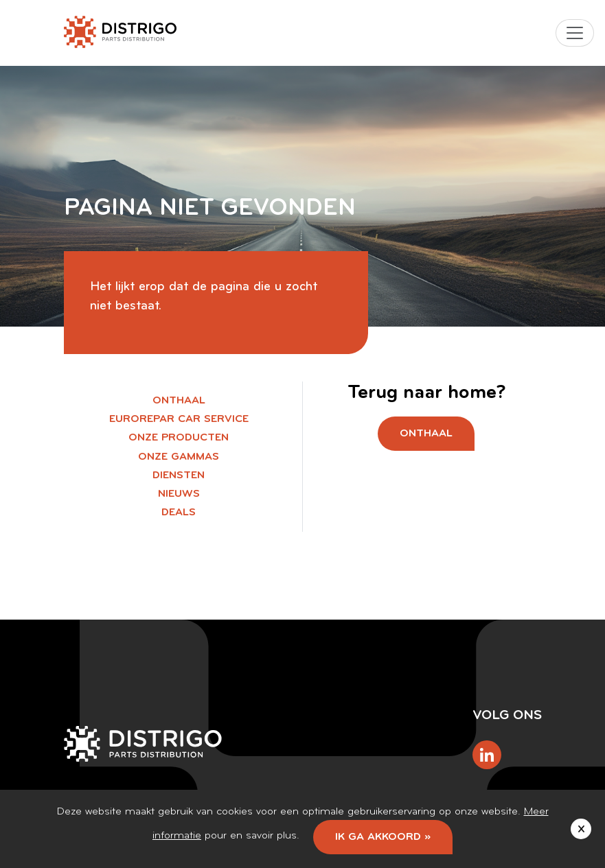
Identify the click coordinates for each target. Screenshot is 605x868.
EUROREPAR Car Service (179, 419)
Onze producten (179, 438)
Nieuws (179, 494)
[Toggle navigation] (575, 33)
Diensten (179, 476)
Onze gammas (179, 457)
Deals (179, 513)
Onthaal (179, 401)
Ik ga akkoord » (383, 837)
